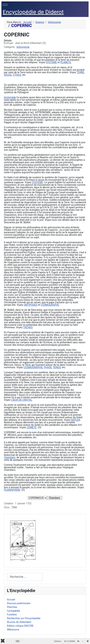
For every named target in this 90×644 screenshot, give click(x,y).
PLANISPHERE (12, 490)
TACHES (28, 327)
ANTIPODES (31, 305)
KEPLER (76, 420)
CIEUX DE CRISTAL (22, 400)
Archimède (10, 97)
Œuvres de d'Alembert (19, 622)
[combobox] (25, 577)
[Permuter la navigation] (5, 5)
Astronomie (23, 47)
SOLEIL (8, 75)
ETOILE (17, 75)
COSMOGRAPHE (50, 305)
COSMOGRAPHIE (33, 367)
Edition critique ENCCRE (20, 626)
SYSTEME (51, 62)
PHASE (48, 367)
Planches (12, 607)
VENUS (57, 367)
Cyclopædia (13, 611)
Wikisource (13, 630)
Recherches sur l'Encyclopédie (24, 618)
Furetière (12, 615)
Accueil (11, 600)
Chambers (10, 457)
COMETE (32, 427)
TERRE (80, 72)
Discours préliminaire (19, 603)
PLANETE (66, 62)
